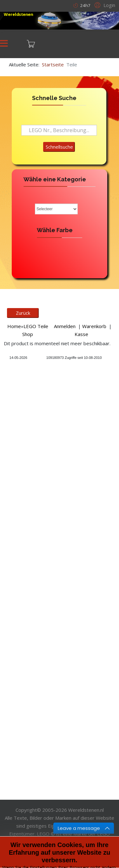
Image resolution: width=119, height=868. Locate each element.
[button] (104, 5)
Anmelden (65, 326)
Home (14, 326)
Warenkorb (94, 326)
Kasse (81, 334)
